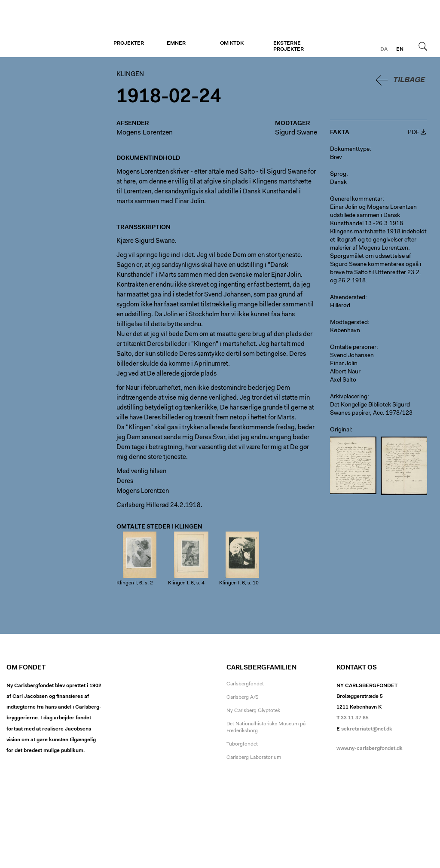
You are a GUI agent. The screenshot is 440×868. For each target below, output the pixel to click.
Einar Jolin (344, 364)
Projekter (129, 43)
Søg (423, 46)
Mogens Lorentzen (145, 133)
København (345, 331)
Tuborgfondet (242, 744)
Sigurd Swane (296, 133)
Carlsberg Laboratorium (254, 758)
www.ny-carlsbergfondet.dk (370, 749)
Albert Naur (345, 372)
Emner (176, 43)
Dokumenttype (350, 150)
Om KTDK (232, 43)
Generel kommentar (356, 199)
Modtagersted (349, 323)
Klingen (59, 29)
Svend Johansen (352, 356)
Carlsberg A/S (243, 697)
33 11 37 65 (355, 718)
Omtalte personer (353, 348)
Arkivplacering (349, 397)
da (384, 49)
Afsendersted (348, 298)
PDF (414, 133)
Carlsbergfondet (245, 684)
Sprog (338, 174)
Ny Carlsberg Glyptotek (253, 711)
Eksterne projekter (289, 46)
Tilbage (409, 80)
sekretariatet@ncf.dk (367, 729)
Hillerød (340, 306)
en (400, 49)
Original (340, 430)
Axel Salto (343, 380)
